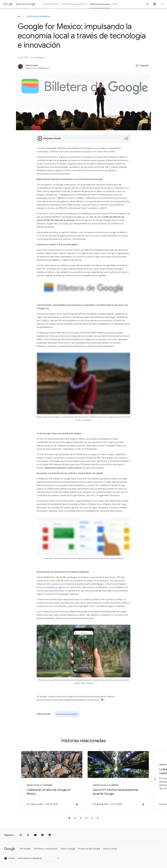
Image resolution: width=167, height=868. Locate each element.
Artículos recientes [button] (51, 4)
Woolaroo (60, 591)
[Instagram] (21, 835)
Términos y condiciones (46, 849)
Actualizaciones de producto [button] (75, 4)
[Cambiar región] (39, 858)
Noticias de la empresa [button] (100, 4)
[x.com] (28, 835)
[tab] (69, 818)
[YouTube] (35, 835)
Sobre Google (68, 849)
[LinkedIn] (50, 835)
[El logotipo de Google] (10, 849)
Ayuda (9, 858)
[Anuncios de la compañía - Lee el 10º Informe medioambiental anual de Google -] (117, 781)
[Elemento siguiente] (155, 779)
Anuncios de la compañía (67, 714)
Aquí (39, 232)
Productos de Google (89, 849)
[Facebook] (42, 835)
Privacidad (25, 849)
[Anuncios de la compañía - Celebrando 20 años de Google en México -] (50, 781)
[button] (142, 66)
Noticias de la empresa (38, 16)
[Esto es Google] (19, 16)
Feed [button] (115, 4)
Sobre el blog (110, 849)
